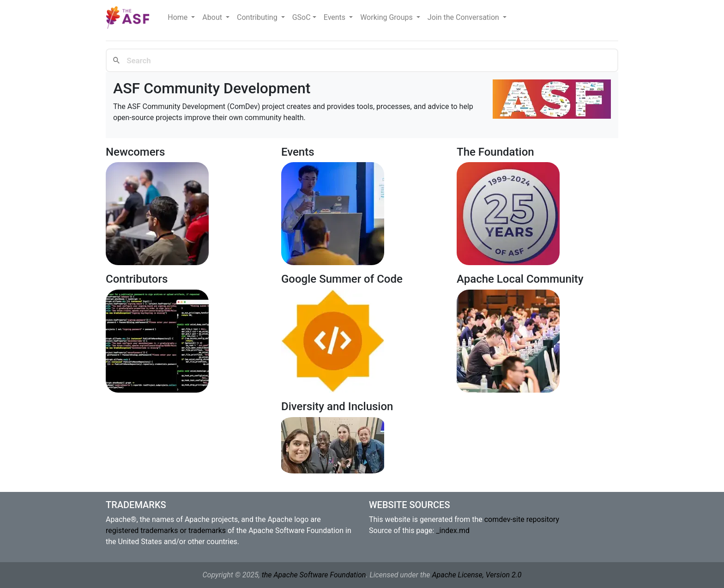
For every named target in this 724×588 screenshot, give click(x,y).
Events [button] (335, 17)
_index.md (453, 530)
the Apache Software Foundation (314, 575)
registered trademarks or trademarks (166, 530)
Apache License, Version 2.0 (477, 575)
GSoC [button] (302, 17)
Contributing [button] (258, 17)
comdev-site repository (522, 519)
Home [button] (178, 17)
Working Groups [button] (387, 17)
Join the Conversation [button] (464, 17)
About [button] (213, 17)
